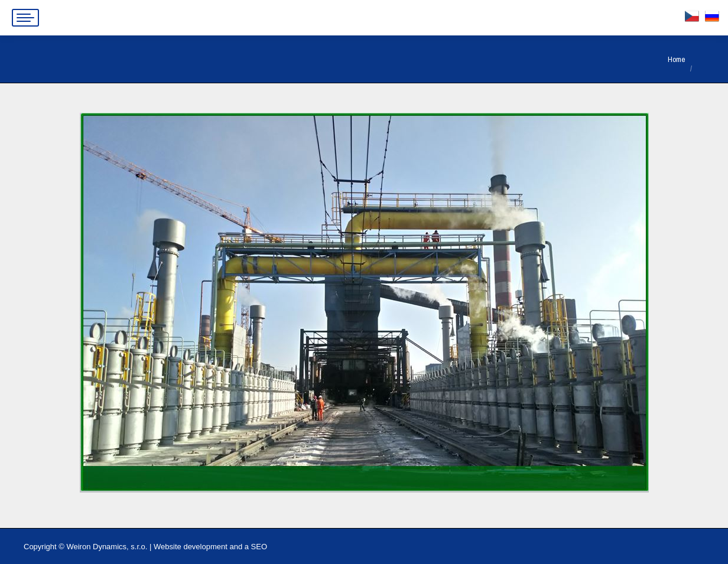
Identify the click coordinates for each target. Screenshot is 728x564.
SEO (259, 547)
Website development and (198, 547)
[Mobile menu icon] (25, 18)
